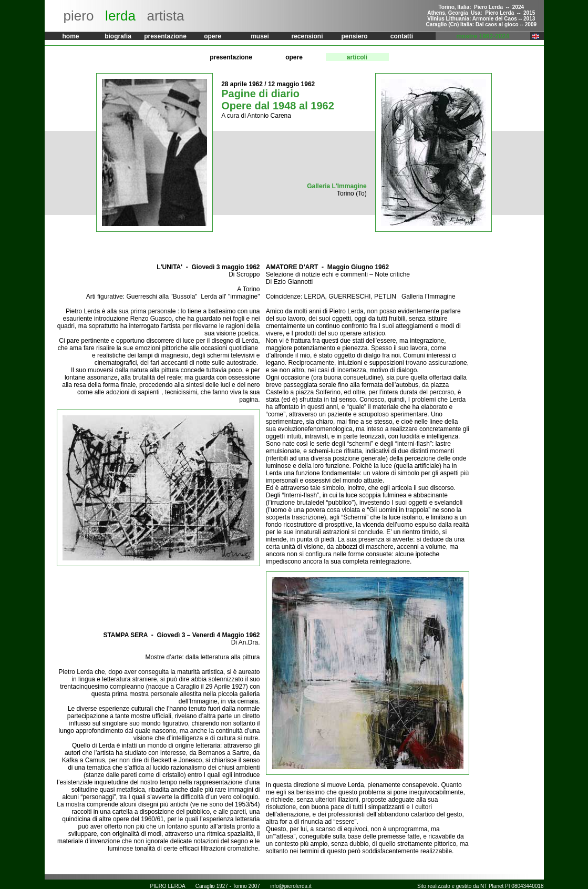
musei (260, 36)
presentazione (165, 36)
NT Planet (492, 886)
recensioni (307, 36)
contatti (402, 36)
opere (213, 36)
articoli (357, 57)
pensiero (354, 36)
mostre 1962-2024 (483, 36)
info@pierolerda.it (291, 886)
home (70, 36)
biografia (118, 36)
